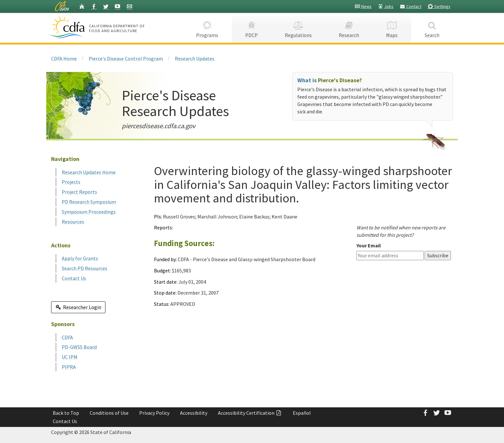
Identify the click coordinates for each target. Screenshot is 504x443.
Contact (410, 6)
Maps (392, 27)
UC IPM (70, 357)
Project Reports (79, 192)
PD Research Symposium (89, 202)
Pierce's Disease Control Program (126, 58)
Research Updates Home (89, 172)
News (363, 6)
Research (349, 27)
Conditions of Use (109, 413)
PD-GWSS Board (79, 347)
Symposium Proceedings (89, 212)
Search (432, 27)
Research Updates (195, 58)
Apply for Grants (80, 258)
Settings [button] (439, 6)
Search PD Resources (85, 268)
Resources (73, 222)
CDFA (67, 337)
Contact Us (74, 278)
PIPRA (69, 367)
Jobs (386, 6)
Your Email (369, 245)
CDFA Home (64, 58)
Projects (71, 182)
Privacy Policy (154, 413)
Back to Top (66, 413)
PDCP (252, 27)
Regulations (298, 27)
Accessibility (194, 413)
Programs (207, 27)
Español (302, 413)
